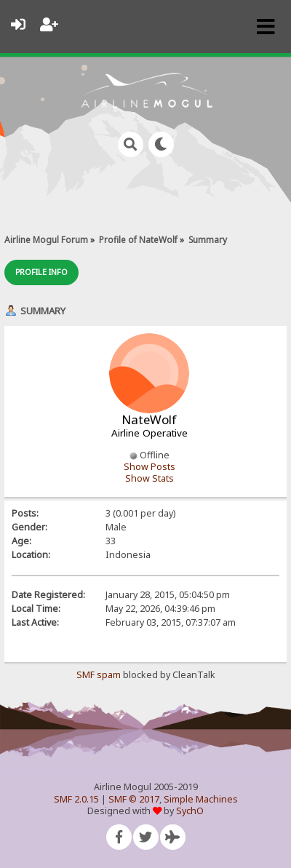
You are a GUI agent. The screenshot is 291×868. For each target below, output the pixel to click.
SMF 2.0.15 (76, 799)
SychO (190, 811)
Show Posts (150, 467)
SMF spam (99, 675)
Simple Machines (201, 799)
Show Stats (150, 478)
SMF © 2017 (134, 799)
